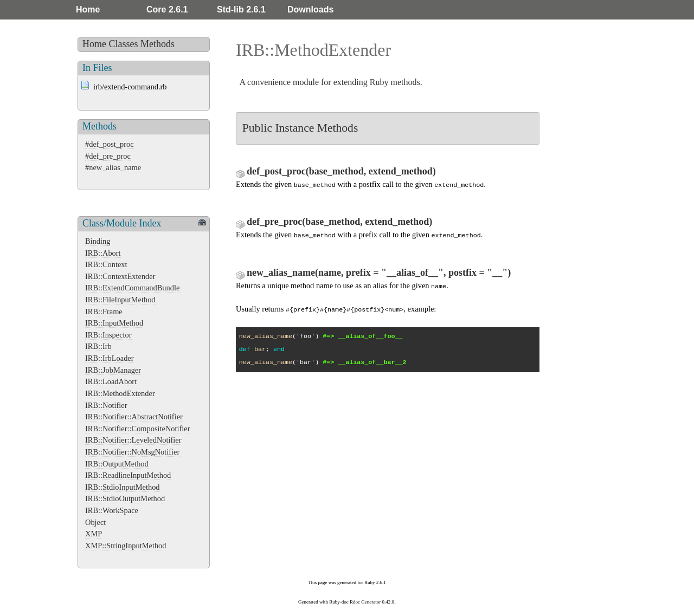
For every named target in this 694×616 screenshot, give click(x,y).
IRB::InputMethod (114, 323)
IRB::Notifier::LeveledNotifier (133, 440)
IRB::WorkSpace (112, 510)
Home (88, 9)
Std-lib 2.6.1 (241, 9)
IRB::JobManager (113, 370)
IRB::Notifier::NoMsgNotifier (132, 452)
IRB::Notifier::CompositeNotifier (137, 429)
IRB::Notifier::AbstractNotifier (134, 417)
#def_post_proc (110, 144)
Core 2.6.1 (167, 9)
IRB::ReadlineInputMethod (128, 475)
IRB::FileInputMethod (120, 300)
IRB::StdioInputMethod (123, 487)
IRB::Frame (104, 312)
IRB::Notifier (106, 405)
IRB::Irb (98, 346)
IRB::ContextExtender (120, 276)
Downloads (310, 9)
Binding (98, 241)
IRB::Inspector (108, 335)
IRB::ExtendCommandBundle (132, 288)
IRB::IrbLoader (110, 358)
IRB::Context (106, 264)
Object (95, 522)
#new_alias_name (113, 167)
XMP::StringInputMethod (126, 546)
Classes (124, 44)
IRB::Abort (103, 253)
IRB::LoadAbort (111, 381)
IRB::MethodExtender (120, 393)
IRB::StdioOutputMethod (125, 498)
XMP (94, 534)
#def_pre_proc (108, 156)
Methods (158, 44)
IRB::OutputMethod (117, 464)
